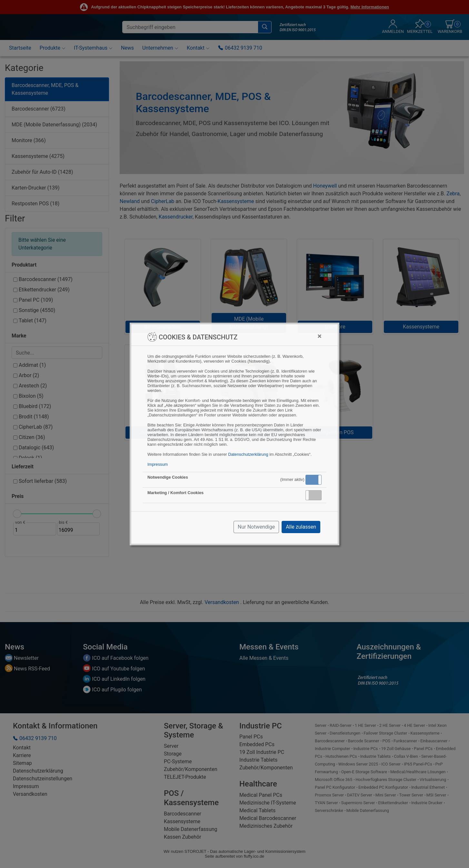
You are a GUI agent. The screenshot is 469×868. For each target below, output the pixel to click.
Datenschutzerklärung (248, 454)
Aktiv (313, 480)
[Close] (319, 336)
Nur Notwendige (256, 527)
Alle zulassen (301, 527)
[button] (314, 480)
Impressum (158, 464)
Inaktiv (316, 495)
